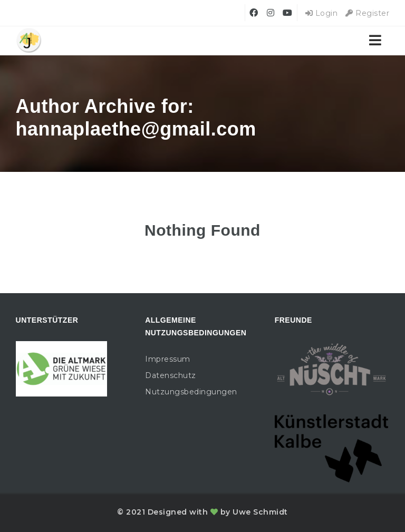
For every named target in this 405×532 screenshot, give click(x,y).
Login (322, 13)
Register (367, 13)
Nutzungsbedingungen (191, 392)
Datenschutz (171, 375)
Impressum (168, 359)
